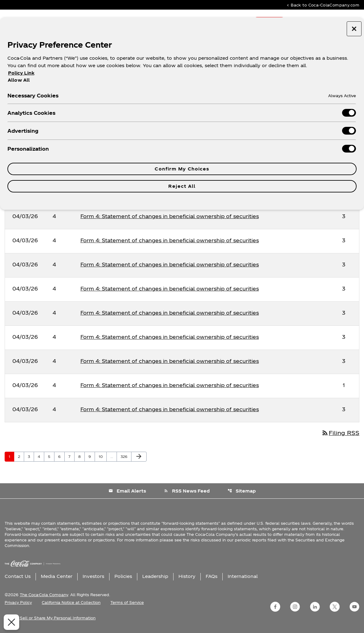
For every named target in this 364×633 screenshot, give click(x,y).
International (243, 576)
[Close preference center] (354, 29)
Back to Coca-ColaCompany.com (323, 5)
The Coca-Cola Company (44, 595)
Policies (123, 576)
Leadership (155, 576)
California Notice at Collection (71, 602)
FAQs (212, 576)
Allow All (19, 80)
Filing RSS (340, 433)
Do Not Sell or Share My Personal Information (50, 618)
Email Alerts (127, 491)
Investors (93, 576)
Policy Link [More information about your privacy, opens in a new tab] (21, 73)
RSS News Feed (187, 491)
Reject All (182, 186)
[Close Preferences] (10, 622)
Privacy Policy (18, 602)
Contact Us (18, 576)
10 (103, 456)
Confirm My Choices (182, 169)
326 (125, 456)
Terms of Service (127, 602)
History (187, 576)
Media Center (57, 576)
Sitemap (242, 491)
